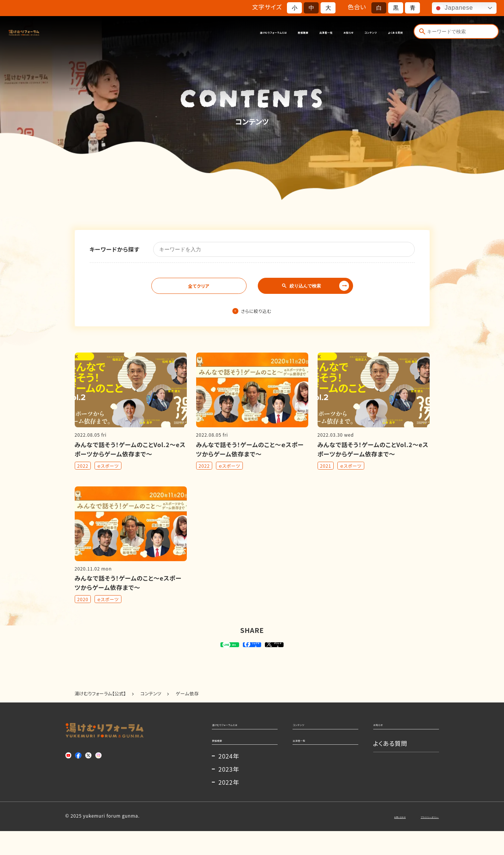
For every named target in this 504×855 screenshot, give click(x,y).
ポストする (299, 651)
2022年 (229, 806)
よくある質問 (386, 33)
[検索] (422, 33)
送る (196, 651)
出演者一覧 (270, 33)
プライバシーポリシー (417, 840)
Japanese (453, 8)
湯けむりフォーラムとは (178, 33)
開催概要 (232, 33)
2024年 (229, 780)
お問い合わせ (366, 840)
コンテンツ (344, 33)
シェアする (251, 651)
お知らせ (307, 33)
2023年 (229, 793)
